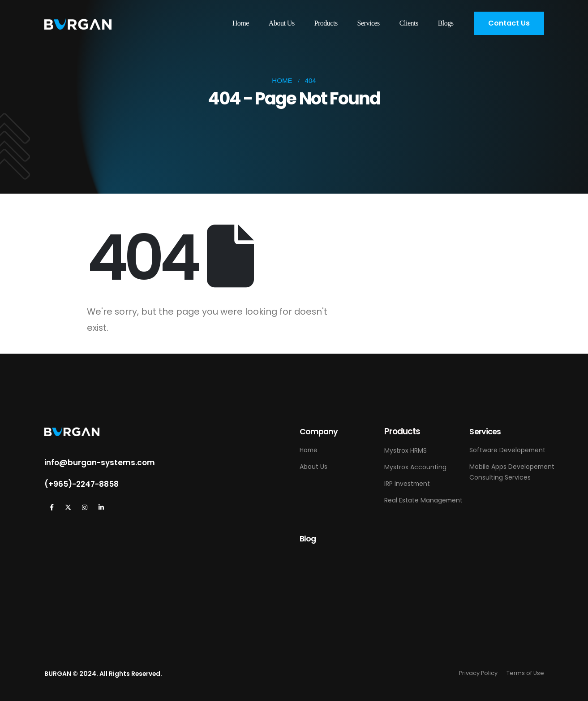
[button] (509, 23)
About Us (282, 23)
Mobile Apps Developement (512, 467)
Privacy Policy (478, 673)
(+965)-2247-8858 (82, 484)
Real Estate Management (423, 500)
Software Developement (507, 450)
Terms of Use (525, 673)
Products (326, 23)
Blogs (446, 23)
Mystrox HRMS (406, 450)
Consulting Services (500, 477)
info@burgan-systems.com (100, 463)
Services (369, 23)
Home (241, 23)
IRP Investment (407, 484)
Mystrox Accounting (415, 467)
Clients (409, 23)
